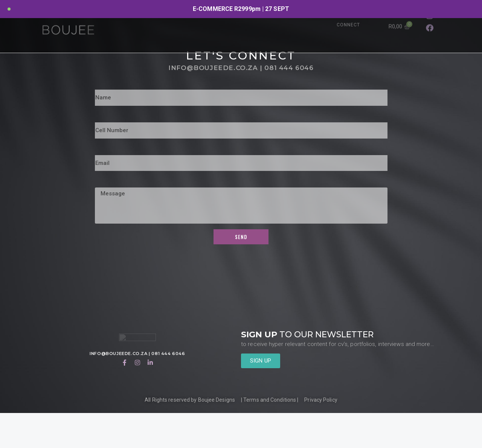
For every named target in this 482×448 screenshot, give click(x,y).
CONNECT (349, 25)
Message (109, 217)
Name (104, 119)
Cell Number (114, 152)
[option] (241, 9)
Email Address (117, 185)
